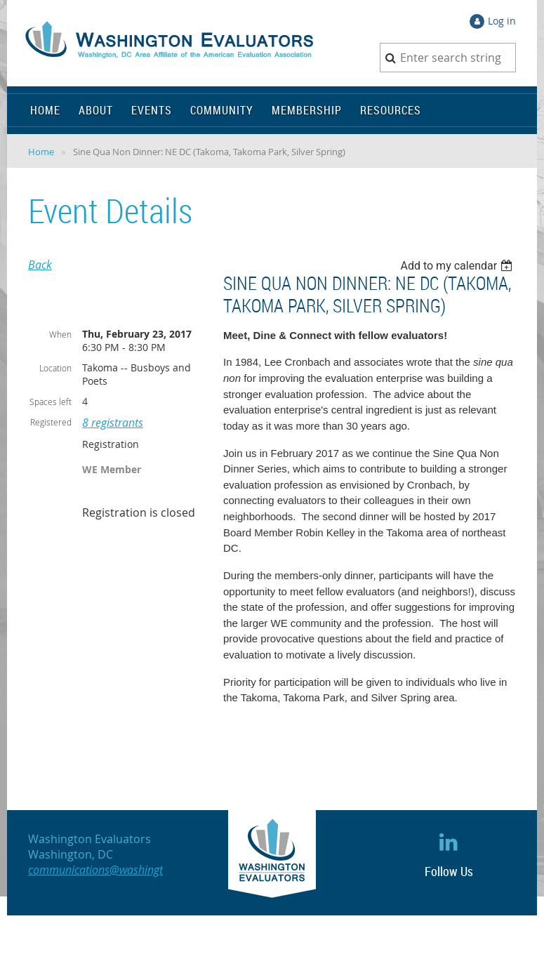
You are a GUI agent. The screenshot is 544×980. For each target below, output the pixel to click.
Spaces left (51, 402)
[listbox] (458, 266)
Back (40, 265)
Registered (51, 422)
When (60, 334)
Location (55, 368)
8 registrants (113, 423)
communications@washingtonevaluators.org (137, 870)
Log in (502, 21)
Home (41, 152)
